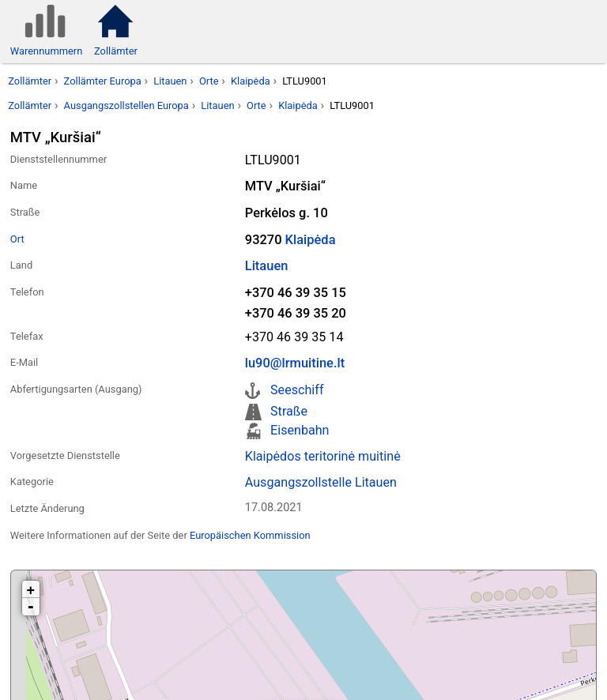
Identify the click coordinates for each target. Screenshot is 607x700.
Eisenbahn (300, 430)
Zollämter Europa (103, 81)
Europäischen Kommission (250, 535)
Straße (289, 411)
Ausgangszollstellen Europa (126, 105)
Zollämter (30, 81)
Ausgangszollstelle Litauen (321, 482)
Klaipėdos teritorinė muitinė (323, 456)
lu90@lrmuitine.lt (295, 363)
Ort (17, 239)
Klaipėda (251, 81)
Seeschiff (297, 390)
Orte (209, 81)
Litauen (170, 81)
